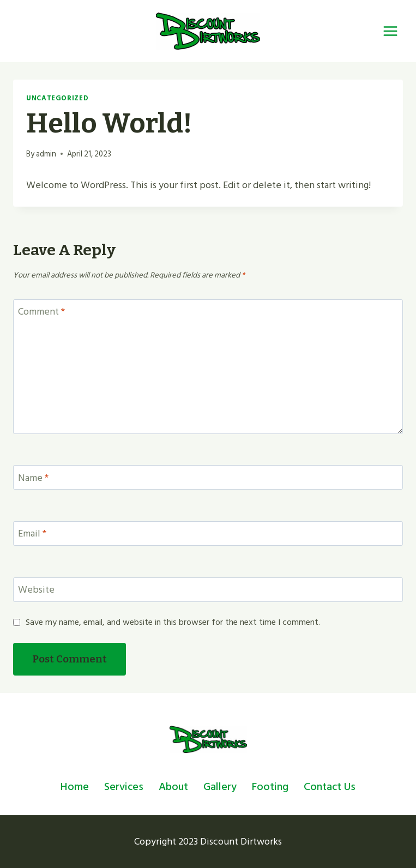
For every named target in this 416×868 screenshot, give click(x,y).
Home (75, 787)
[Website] (208, 590)
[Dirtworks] (208, 31)
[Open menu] (390, 31)
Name (33, 479)
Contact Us (330, 787)
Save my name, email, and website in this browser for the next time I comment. (173, 622)
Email (32, 535)
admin (46, 154)
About (173, 787)
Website (36, 591)
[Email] (208, 534)
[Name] (208, 477)
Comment (41, 313)
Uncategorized (57, 98)
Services (124, 787)
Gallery (220, 787)
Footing (270, 787)
